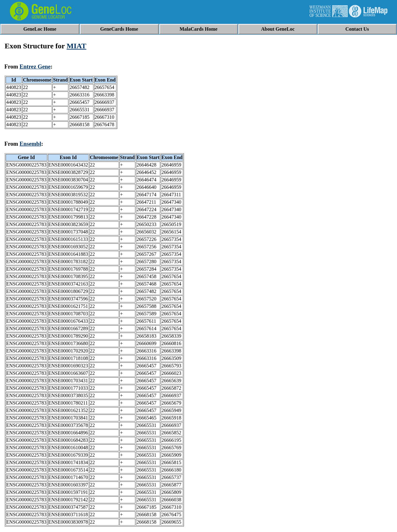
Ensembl (30, 144)
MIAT (77, 46)
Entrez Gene (35, 66)
